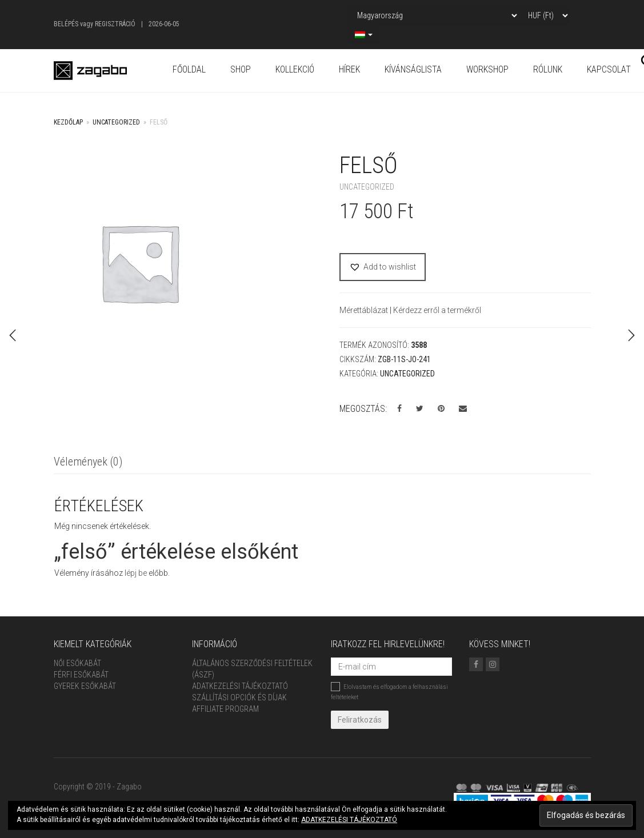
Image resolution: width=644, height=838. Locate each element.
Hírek (349, 69)
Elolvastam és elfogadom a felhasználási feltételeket (389, 691)
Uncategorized (116, 122)
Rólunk (548, 69)
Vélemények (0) (88, 462)
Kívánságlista (413, 69)
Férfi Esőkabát (81, 675)
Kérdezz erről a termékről (437, 310)
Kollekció (295, 69)
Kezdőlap (68, 122)
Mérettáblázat (365, 310)
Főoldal (189, 69)
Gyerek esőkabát (85, 686)
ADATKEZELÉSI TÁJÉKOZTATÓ (349, 820)
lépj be (136, 573)
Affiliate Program (225, 709)
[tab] (88, 462)
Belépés (66, 24)
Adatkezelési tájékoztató (240, 686)
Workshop (487, 69)
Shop (241, 69)
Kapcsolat (609, 69)
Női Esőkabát (77, 663)
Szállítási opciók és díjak (239, 697)
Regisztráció (115, 24)
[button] (383, 267)
